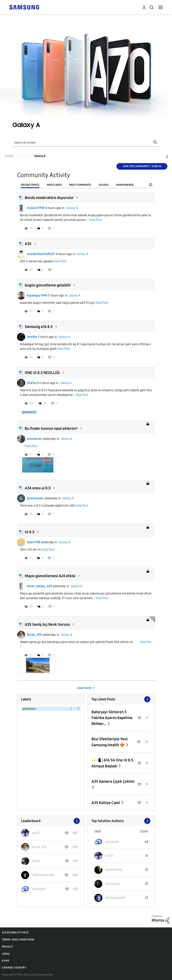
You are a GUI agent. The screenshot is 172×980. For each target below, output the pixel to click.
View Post (95, 220)
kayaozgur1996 (37, 295)
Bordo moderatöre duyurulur (49, 198)
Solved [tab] (104, 185)
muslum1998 (36, 208)
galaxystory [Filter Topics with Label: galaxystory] (29, 709)
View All (121, 699)
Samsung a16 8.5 (39, 327)
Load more (84, 688)
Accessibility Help (15, 933)
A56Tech (33, 383)
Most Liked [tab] (54, 185)
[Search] (86, 142)
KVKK (6, 961)
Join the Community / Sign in (142, 166)
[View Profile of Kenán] (36, 861)
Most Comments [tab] (80, 185)
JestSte (32, 337)
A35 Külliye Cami (106, 803)
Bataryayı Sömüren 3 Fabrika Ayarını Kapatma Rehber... (112, 718)
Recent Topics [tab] (30, 185)
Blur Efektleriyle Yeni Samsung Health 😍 (109, 742)
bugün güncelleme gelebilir (48, 285)
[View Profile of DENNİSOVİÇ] (114, 870)
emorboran (34, 439)
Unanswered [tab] (125, 185)
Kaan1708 (33, 542)
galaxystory (29, 412)
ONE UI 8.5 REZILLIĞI (42, 373)
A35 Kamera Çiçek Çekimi (113, 781)
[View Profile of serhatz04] (39, 889)
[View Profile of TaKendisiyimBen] (43, 875)
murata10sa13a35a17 (41, 254)
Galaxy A (72, 208)
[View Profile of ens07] (36, 833)
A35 (28, 244)
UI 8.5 (30, 532)
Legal (6, 954)
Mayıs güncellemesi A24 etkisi (50, 576)
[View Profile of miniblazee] (113, 884)
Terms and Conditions (18, 940)
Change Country (14, 968)
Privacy (7, 947)
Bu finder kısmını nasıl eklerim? (51, 428)
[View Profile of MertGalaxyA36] (116, 898)
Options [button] (160, 157)
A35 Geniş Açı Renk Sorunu (47, 624)
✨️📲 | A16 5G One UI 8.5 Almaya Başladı (112, 763)
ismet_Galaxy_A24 (39, 586)
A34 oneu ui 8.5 (38, 488)
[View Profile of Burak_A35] (40, 847)
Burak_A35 (34, 635)
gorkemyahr (35, 498)
